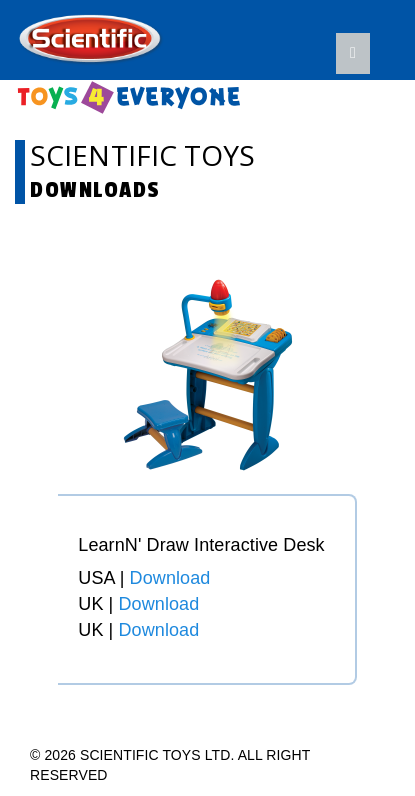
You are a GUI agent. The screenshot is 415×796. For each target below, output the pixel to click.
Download (170, 578)
